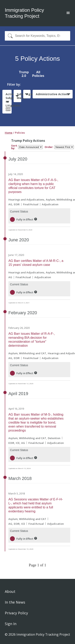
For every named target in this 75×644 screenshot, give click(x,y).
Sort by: (14, 147)
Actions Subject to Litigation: (9, 102)
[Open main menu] (68, 13)
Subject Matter (19, 96)
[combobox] (37, 36)
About (10, 591)
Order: (49, 147)
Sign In (11, 624)
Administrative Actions (52, 94)
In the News (15, 602)
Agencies (28, 94)
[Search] (9, 36)
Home (9, 133)
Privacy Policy (16, 613)
